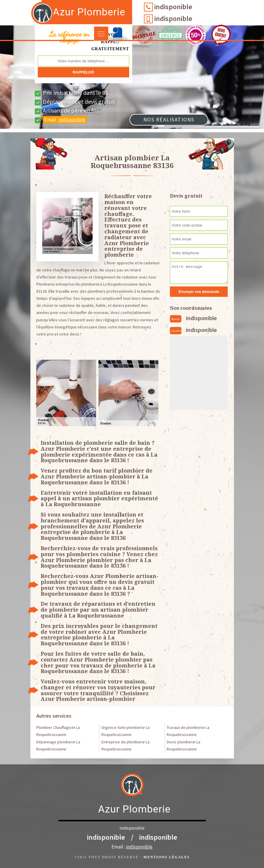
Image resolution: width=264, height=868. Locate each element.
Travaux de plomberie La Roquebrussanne (188, 731)
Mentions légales (167, 857)
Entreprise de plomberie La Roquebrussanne (126, 745)
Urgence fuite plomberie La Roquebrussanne (126, 731)
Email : (65, 120)
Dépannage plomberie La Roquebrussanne (58, 745)
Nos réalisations (169, 119)
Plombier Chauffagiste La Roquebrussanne (58, 731)
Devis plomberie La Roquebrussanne (183, 745)
